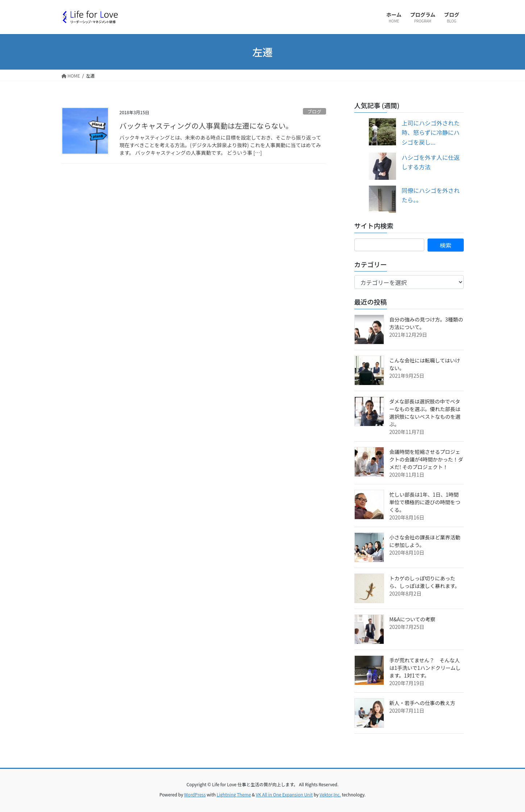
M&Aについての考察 (412, 619)
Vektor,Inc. (330, 794)
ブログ (314, 111)
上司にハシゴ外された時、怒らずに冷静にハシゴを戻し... (431, 132)
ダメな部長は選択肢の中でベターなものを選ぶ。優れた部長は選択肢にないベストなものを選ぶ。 (425, 413)
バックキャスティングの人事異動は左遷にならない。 (206, 126)
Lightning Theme (234, 794)
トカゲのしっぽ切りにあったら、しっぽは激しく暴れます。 (425, 582)
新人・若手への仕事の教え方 (422, 703)
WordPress (195, 794)
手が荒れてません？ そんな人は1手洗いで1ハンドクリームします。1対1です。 (425, 668)
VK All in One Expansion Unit (284, 794)
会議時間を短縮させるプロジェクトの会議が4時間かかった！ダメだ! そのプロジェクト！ (426, 459)
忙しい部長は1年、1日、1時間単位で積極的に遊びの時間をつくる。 (425, 502)
